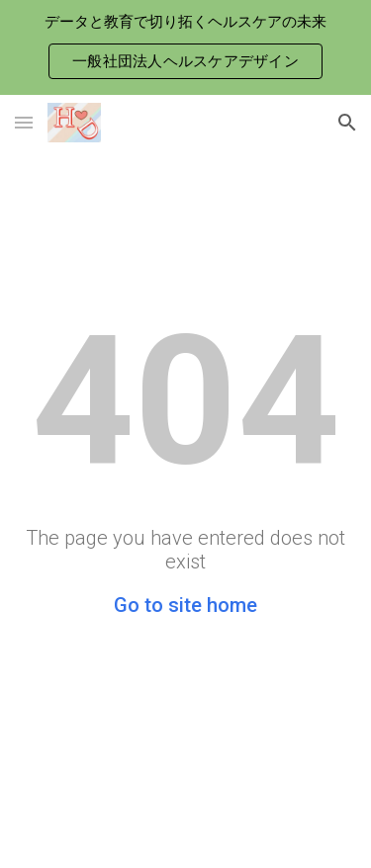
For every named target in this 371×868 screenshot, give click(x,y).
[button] (24, 122)
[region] (185, 47)
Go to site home (185, 605)
